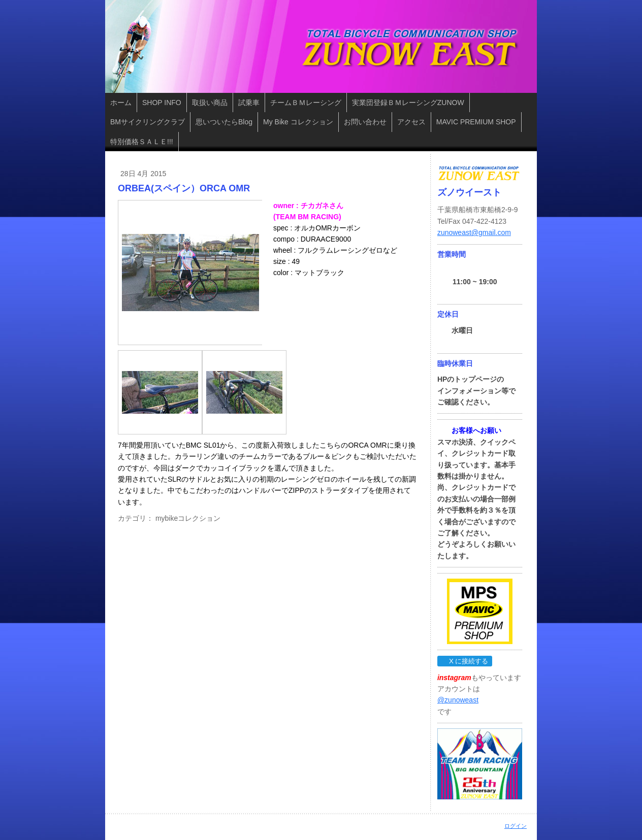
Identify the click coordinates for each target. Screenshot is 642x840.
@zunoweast (458, 700)
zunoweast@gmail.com (474, 232)
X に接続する (464, 661)
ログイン (516, 826)
